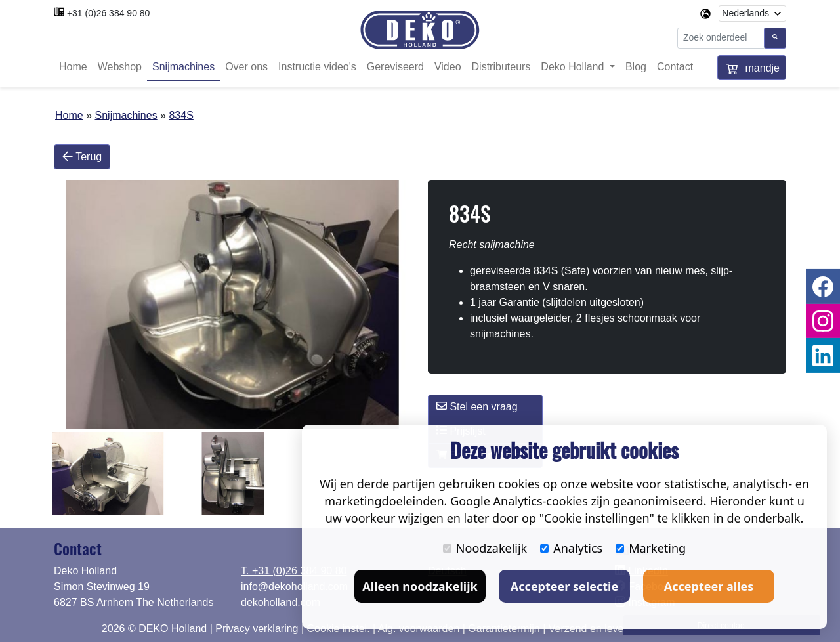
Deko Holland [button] (574, 67)
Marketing (651, 548)
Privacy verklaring (257, 629)
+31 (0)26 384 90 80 (109, 13)
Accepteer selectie (564, 586)
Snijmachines (183, 67)
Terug (82, 157)
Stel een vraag (477, 406)
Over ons (246, 67)
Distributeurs (501, 67)
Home (73, 67)
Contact (675, 67)
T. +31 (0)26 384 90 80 (294, 571)
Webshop (120, 67)
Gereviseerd (395, 67)
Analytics (571, 548)
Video (448, 67)
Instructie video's (317, 67)
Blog (636, 67)
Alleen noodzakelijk (420, 586)
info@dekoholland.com (294, 587)
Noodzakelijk (485, 548)
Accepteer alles (709, 586)
